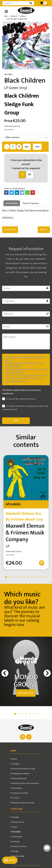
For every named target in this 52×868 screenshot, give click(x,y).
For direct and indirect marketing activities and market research (25, 408)
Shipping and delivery (21, 774)
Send (16, 421)
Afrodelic (16, 832)
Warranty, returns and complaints (26, 783)
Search (10, 860)
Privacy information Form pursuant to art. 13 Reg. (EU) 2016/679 (24, 365)
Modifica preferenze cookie (23, 803)
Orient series (17, 837)
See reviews (17, 788)
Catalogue (16, 809)
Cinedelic (16, 764)
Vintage (15, 851)
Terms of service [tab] (31, 203)
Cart (37, 147)
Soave (15, 827)
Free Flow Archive (19, 846)
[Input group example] (16, 3)
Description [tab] (12, 203)
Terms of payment (19, 778)
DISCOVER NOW (26, 693)
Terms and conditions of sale (24, 769)
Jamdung (16, 842)
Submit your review (20, 793)
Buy (27, 147)
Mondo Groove (18, 822)
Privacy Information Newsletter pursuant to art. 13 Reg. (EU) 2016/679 (26, 371)
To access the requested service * (19, 399)
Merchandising (18, 856)
